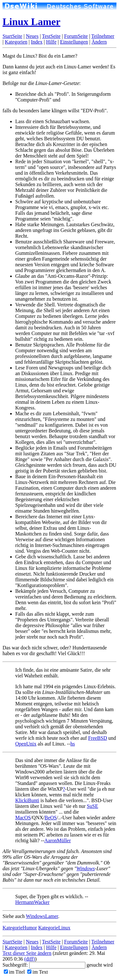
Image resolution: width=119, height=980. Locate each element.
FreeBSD (98, 738)
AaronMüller (58, 840)
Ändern (99, 42)
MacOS (23, 818)
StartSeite (12, 36)
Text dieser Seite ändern (27, 953)
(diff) (29, 959)
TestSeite (51, 36)
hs (73, 744)
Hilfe (51, 42)
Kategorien (16, 42)
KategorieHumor (20, 928)
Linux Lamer (31, 22)
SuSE (93, 806)
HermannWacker (32, 902)
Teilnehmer (103, 36)
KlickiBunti (27, 800)
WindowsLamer (42, 916)
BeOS (50, 818)
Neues (32, 36)
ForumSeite (76, 36)
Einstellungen (74, 42)
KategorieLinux (54, 928)
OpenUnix (26, 744)
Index (36, 42)
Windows (86, 868)
